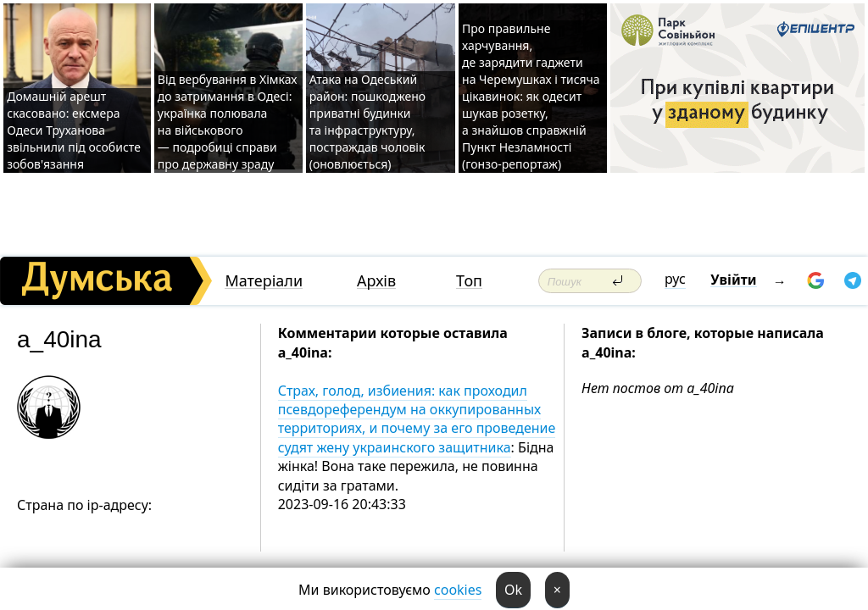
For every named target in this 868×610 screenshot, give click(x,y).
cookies (458, 590)
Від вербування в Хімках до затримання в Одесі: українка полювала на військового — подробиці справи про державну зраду (228, 122)
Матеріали (264, 281)
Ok (513, 590)
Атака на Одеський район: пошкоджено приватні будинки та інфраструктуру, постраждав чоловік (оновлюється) (367, 122)
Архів (376, 281)
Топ (469, 281)
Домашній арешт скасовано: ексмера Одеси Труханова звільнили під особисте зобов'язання (74, 130)
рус (675, 279)
